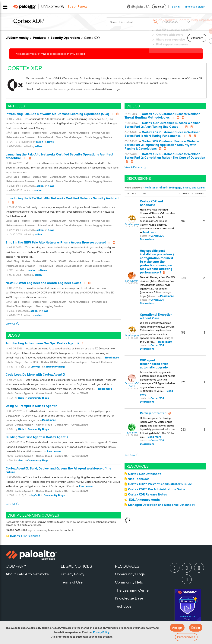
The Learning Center (132, 590)
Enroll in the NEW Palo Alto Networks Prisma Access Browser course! (56, 242)
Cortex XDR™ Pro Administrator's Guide (157, 489)
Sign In (176, 7)
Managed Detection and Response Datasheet (161, 505)
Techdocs (123, 606)
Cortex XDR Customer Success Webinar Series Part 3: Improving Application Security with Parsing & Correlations (162, 145)
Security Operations (65, 38)
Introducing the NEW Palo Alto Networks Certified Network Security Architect (63, 198)
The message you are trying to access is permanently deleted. (50, 54)
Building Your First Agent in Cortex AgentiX (37, 437)
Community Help (129, 582)
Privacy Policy (101, 632)
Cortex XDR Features (25, 536)
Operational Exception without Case (156, 316)
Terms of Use (72, 582)
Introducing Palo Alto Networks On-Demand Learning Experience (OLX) (57, 114)
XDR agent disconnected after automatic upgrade (154, 364)
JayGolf (35, 495)
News (50, 142)
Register (159, 7)
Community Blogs (55, 367)
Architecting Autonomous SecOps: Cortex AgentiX (43, 343)
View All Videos (134, 167)
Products (40, 38)
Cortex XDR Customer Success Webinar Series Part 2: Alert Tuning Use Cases (162, 125)
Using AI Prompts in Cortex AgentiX (32, 406)
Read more (112, 358)
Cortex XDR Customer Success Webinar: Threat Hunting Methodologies (163, 116)
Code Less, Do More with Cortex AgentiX (35, 374)
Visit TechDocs (139, 479)
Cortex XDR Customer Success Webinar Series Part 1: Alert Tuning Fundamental (162, 134)
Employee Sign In (195, 7)
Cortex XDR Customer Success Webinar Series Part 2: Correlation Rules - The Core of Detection (165, 156)
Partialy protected (153, 413)
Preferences (186, 637)
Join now (130, 455)
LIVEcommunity (17, 38)
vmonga (35, 367)
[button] (177, 628)
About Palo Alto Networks (27, 574)
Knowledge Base (129, 598)
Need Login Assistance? (189, 48)
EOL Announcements (144, 500)
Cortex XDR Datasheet (144, 474)
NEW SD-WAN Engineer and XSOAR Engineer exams (43, 283)
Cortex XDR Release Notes (147, 494)
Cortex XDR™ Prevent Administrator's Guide (160, 484)
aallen (40, 142)
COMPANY (16, 566)
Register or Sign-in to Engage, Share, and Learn (174, 188)
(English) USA (138, 7)
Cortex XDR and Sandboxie (151, 203)
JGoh (21, 398)
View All (11, 324)
